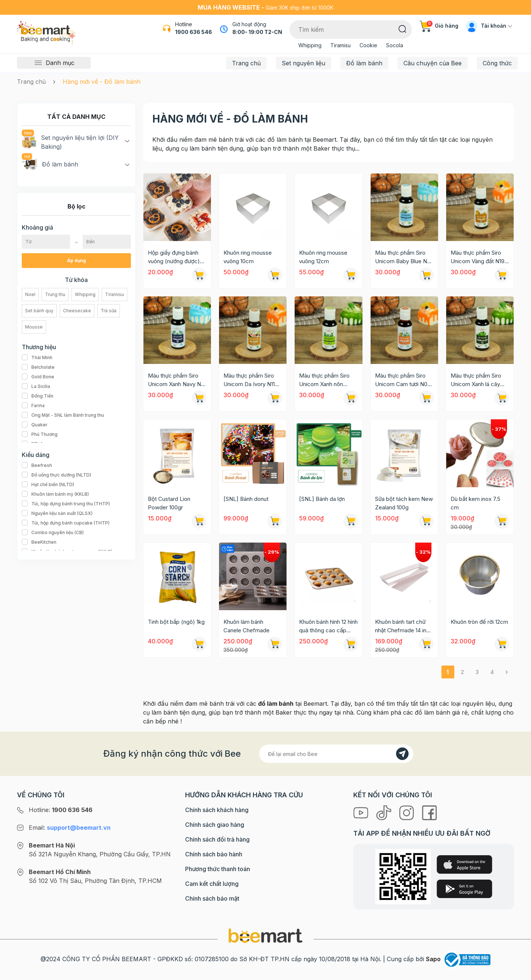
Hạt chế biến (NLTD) (48, 485)
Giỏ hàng (439, 26)
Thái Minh (37, 358)
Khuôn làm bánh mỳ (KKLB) (55, 494)
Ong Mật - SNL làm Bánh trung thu (63, 415)
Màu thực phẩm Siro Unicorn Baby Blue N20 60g (404, 257)
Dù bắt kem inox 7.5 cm (476, 503)
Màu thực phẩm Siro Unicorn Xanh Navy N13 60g (177, 380)
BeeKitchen (39, 542)
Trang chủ (246, 63)
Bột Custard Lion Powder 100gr (169, 503)
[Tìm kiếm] (402, 28)
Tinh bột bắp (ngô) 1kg (176, 622)
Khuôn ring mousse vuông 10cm (248, 257)
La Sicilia (36, 386)
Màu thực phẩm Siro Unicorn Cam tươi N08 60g (403, 380)
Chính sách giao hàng (215, 825)
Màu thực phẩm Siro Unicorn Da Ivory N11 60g (249, 380)
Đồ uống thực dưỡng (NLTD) (56, 475)
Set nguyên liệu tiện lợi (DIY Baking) (70, 142)
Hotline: (61, 810)
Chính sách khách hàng (217, 810)
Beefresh (37, 465)
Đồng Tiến (38, 396)
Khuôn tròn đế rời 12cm (479, 622)
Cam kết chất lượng (212, 884)
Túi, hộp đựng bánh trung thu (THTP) (66, 504)
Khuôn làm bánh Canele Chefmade (247, 626)
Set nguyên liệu (303, 63)
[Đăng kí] (402, 754)
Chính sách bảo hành (214, 854)
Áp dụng (77, 260)
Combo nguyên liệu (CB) (53, 533)
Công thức (497, 63)
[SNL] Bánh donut (246, 499)
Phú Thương (40, 434)
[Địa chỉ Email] (336, 754)
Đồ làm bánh (364, 63)
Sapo (433, 959)
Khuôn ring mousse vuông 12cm (323, 257)
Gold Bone (38, 377)
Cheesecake (77, 311)
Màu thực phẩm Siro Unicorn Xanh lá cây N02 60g (476, 380)
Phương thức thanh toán (218, 869)
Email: (70, 828)
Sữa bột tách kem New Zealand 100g (404, 503)
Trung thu (55, 294)
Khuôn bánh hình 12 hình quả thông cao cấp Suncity (328, 626)
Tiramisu (341, 45)
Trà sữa (109, 311)
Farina (33, 406)
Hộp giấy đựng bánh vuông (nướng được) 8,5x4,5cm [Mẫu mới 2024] (174, 257)
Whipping (310, 45)
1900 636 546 (194, 32)
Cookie (368, 45)
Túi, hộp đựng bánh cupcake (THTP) (66, 523)
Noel (30, 294)
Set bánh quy (39, 311)
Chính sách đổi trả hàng (217, 839)
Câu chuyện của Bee (433, 63)
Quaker (35, 425)
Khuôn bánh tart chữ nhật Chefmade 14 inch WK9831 (404, 626)
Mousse (34, 327)
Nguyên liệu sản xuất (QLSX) (57, 513)
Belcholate (38, 367)
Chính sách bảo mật (212, 898)
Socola (395, 45)
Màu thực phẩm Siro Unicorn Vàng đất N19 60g (478, 257)
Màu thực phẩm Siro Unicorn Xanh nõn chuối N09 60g (324, 380)
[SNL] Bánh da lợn (322, 499)
